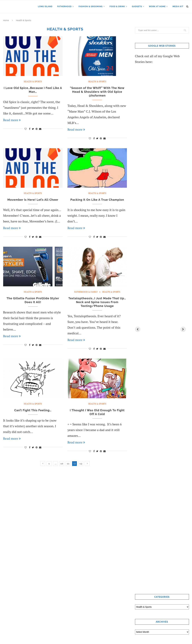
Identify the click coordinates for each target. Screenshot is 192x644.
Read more (12, 120)
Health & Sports (33, 82)
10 (62, 464)
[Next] (183, 329)
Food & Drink (117, 7)
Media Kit (178, 7)
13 (81, 464)
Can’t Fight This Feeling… (33, 410)
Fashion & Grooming (91, 7)
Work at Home (157, 7)
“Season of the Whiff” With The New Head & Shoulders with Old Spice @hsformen (97, 92)
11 (68, 464)
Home (6, 20)
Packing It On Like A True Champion (97, 200)
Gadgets (137, 7)
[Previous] (138, 329)
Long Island (45, 7)
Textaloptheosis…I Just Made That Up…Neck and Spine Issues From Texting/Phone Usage (97, 302)
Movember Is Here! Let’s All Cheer (33, 200)
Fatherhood (64, 7)
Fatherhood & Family (86, 292)
